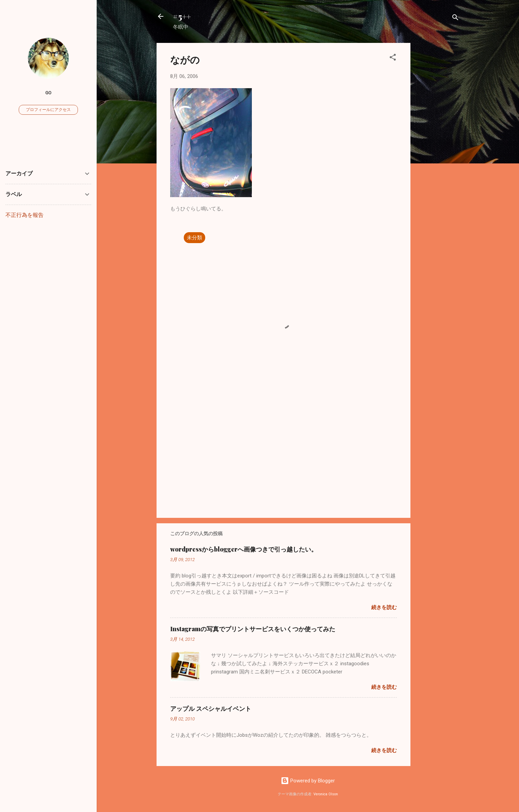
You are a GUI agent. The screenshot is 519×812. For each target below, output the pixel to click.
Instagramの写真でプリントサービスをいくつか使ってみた (253, 629)
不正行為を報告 (25, 215)
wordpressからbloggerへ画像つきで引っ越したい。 (244, 549)
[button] (393, 58)
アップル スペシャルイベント (211, 708)
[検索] (455, 19)
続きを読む (384, 607)
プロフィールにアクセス (48, 110)
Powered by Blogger (308, 781)
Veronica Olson (326, 794)
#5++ (182, 16)
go (48, 93)
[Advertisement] (438, 145)
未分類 (194, 238)
